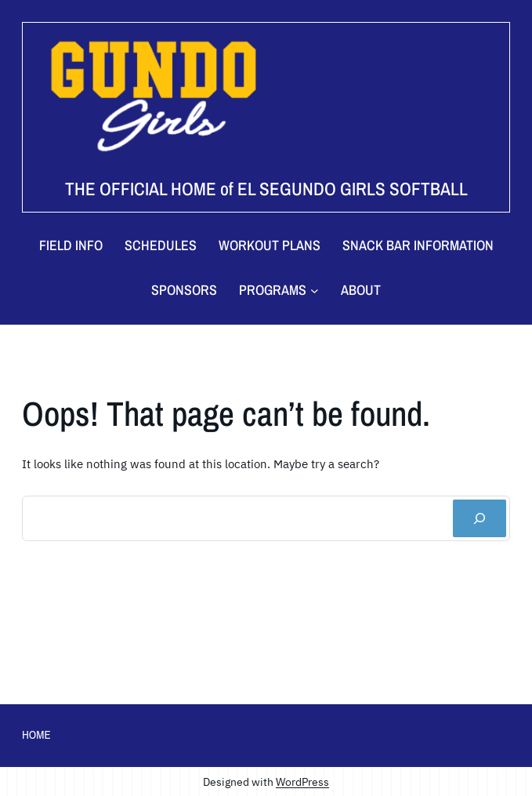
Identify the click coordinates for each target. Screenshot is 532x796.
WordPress (302, 781)
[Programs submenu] (279, 291)
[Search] (480, 518)
